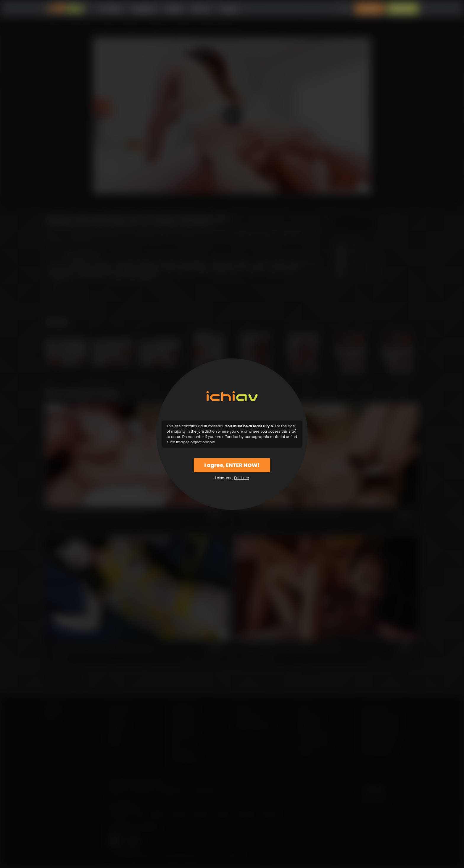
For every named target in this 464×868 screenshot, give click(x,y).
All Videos (111, 9)
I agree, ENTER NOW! (232, 465)
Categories (144, 9)
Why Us (201, 9)
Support (230, 9)
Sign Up (403, 9)
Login (370, 9)
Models (174, 9)
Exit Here (241, 478)
